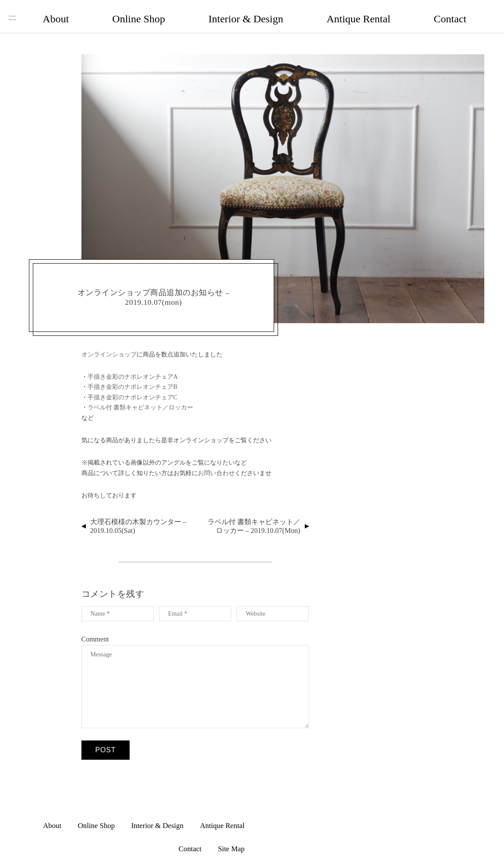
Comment (95, 630)
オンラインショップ (109, 345)
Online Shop (276, 12)
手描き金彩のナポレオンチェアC (133, 388)
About (236, 12)
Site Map (471, 12)
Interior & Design (331, 12)
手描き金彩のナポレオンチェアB (133, 378)
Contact (434, 12)
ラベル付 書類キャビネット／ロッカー (141, 398)
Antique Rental (388, 12)
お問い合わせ (216, 464)
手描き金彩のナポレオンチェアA (133, 368)
